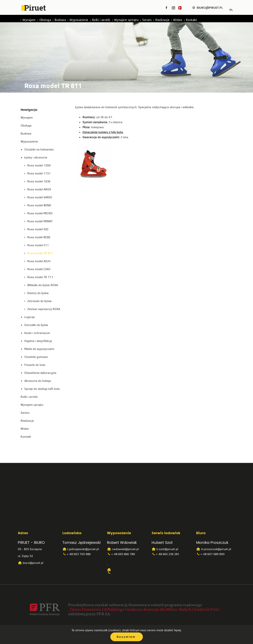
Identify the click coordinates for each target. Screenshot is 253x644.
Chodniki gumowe (36, 357)
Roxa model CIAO (39, 269)
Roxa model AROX (39, 189)
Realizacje (162, 20)
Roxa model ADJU (39, 261)
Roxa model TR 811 (40, 253)
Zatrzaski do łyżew (39, 301)
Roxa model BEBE (39, 237)
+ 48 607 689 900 (210, 554)
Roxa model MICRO (40, 213)
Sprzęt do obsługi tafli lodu (42, 389)
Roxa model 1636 (39, 181)
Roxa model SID (38, 229)
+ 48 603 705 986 (77, 554)
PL (231, 9)
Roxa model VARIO (40, 197)
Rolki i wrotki (101, 20)
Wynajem (29, 20)
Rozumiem (126, 637)
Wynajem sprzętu (126, 20)
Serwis (147, 20)
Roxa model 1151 (39, 173)
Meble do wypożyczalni (39, 349)
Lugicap (30, 317)
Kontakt (192, 20)
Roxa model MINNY (40, 221)
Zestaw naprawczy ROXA (44, 309)
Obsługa (45, 20)
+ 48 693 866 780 (121, 554)
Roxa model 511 (38, 245)
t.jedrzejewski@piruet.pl (81, 549)
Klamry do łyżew (38, 293)
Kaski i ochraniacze (37, 333)
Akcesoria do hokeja (38, 381)
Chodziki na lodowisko (39, 149)
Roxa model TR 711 (40, 277)
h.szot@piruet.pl (165, 549)
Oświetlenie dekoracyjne (40, 373)
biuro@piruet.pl (31, 563)
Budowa (60, 20)
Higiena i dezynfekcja (38, 341)
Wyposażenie (79, 20)
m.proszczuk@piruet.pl (214, 549)
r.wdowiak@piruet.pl (123, 549)
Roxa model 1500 (39, 165)
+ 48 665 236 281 (166, 554)
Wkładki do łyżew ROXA (43, 285)
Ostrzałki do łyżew (36, 325)
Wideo (178, 20)
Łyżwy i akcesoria (36, 157)
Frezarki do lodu (35, 365)
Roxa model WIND (39, 205)
